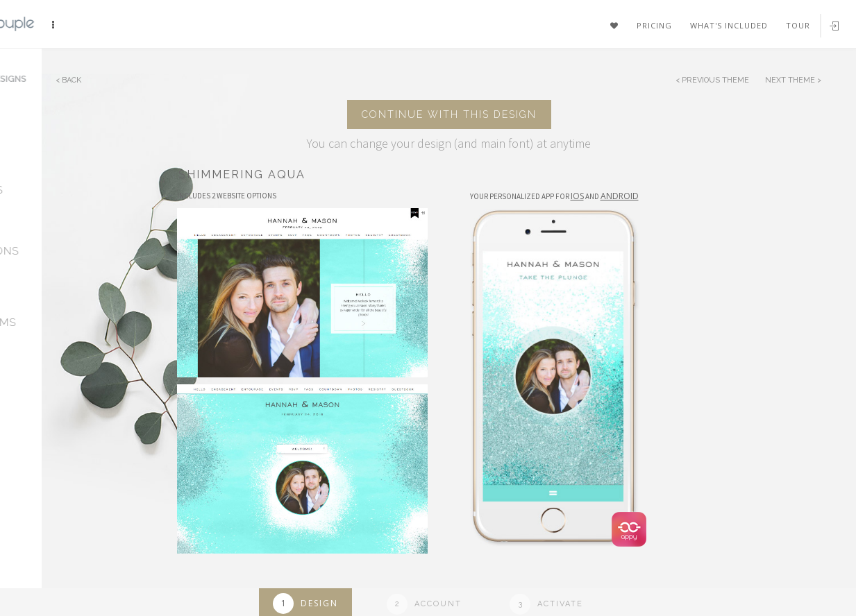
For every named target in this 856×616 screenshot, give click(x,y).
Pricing (654, 25)
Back (72, 80)
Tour (798, 25)
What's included (729, 25)
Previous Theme (715, 80)
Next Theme (791, 80)
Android (620, 196)
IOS (577, 196)
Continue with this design (449, 114)
